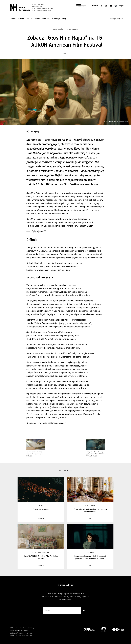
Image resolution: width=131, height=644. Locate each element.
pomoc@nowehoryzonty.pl (19, 630)
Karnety (21, 19)
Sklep (64, 19)
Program (30, 19)
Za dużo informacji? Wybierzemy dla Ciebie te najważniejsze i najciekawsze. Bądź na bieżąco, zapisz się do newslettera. (65, 597)
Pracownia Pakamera (24, 633)
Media (38, 19)
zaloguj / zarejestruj (117, 19)
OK (84, 610)
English (122, 6)
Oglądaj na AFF (39, 231)
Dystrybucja (55, 19)
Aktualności (58, 29)
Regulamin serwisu (25, 635)
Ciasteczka (14, 635)
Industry (46, 19)
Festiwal (13, 19)
